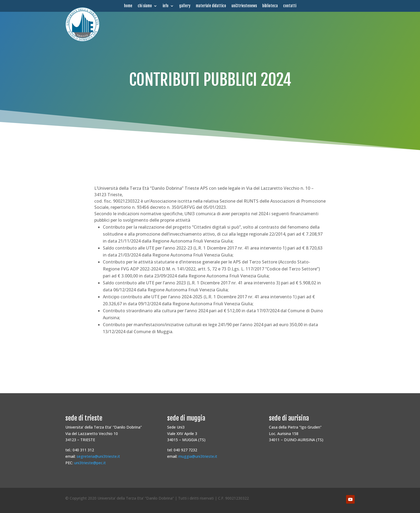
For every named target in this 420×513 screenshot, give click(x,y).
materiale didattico (211, 6)
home (128, 6)
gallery (185, 6)
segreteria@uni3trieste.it (98, 456)
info (166, 6)
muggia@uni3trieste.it (198, 456)
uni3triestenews (244, 6)
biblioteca (270, 6)
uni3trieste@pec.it (90, 463)
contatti (290, 6)
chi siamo (145, 6)
